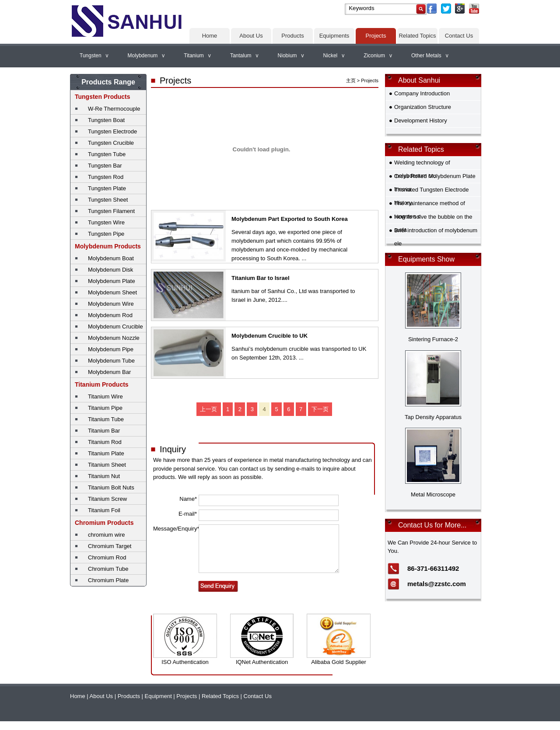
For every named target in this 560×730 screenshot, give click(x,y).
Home (210, 36)
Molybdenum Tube (111, 361)
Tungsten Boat (106, 120)
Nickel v (334, 56)
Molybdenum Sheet (112, 292)
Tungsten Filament (111, 211)
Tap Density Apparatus (433, 417)
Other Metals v (430, 56)
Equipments (334, 36)
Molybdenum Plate (112, 281)
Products (292, 36)
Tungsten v (94, 56)
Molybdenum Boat (111, 258)
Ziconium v (378, 56)
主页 (351, 80)
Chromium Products (104, 523)
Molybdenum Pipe (111, 349)
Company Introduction (422, 93)
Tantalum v (244, 56)
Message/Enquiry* (175, 529)
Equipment (158, 696)
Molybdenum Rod (110, 315)
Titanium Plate (106, 453)
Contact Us (459, 36)
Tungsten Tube (107, 154)
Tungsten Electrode (112, 131)
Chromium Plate (108, 580)
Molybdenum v (146, 56)
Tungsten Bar (105, 166)
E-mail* (188, 514)
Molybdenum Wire (111, 304)
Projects (376, 36)
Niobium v (291, 56)
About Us (251, 36)
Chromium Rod (107, 557)
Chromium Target (110, 546)
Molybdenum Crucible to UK (269, 336)
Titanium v (197, 56)
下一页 (320, 409)
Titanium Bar (104, 431)
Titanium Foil (104, 510)
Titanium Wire (105, 396)
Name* (188, 499)
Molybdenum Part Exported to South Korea (290, 219)
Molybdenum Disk (110, 270)
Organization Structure (423, 107)
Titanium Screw (107, 499)
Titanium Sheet (107, 465)
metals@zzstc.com (437, 584)
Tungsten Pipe (106, 234)
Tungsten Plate (107, 188)
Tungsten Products (103, 97)
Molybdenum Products (108, 246)
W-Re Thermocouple (114, 109)
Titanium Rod (105, 442)
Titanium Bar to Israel (261, 278)
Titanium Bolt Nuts (111, 487)
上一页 (208, 409)
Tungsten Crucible (111, 143)
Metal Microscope (433, 494)
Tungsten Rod (106, 177)
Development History (421, 121)
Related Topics (417, 36)
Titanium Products (102, 384)
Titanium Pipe (105, 408)
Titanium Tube (106, 419)
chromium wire (107, 535)
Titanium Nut (104, 476)
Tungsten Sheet (108, 200)
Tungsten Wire (106, 222)
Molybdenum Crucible (115, 327)
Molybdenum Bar (109, 372)
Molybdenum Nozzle (114, 338)
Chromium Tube (108, 569)
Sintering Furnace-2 (433, 339)
